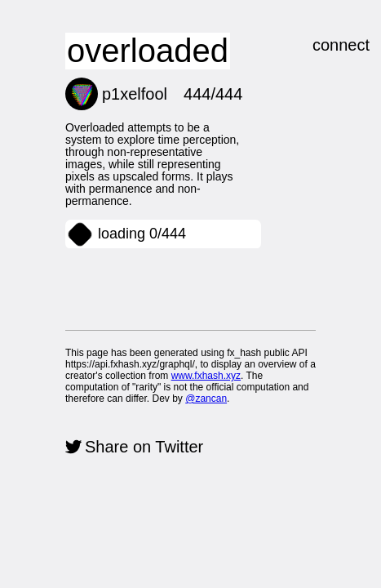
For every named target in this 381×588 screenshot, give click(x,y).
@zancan (177, 401)
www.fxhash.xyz (73, 390)
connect (312, 54)
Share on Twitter (174, 459)
